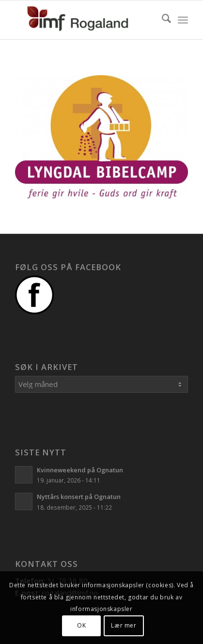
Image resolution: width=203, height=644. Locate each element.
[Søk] (162, 20)
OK (81, 625)
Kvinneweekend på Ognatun (80, 470)
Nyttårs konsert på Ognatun (79, 497)
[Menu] (183, 20)
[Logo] (84, 20)
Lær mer (124, 625)
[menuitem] (162, 20)
